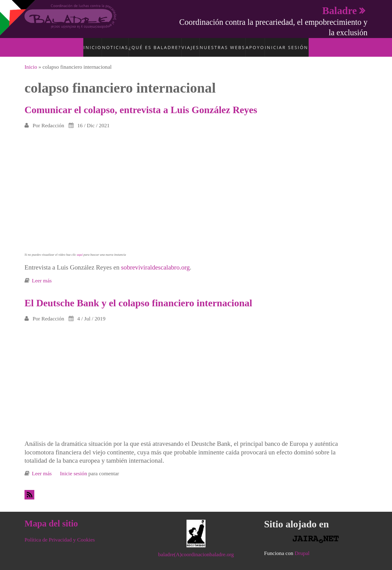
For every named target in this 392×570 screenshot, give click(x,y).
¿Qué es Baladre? (150, 44)
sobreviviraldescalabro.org (155, 261)
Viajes (184, 44)
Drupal (302, 546)
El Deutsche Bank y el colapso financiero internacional (138, 296)
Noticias (114, 44)
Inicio (90, 44)
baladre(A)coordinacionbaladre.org (196, 548)
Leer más (42, 274)
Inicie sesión (73, 467)
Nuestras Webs (224, 44)
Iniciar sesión (293, 44)
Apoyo (263, 44)
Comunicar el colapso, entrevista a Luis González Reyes (141, 103)
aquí (80, 248)
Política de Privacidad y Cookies (60, 533)
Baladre (339, 11)
